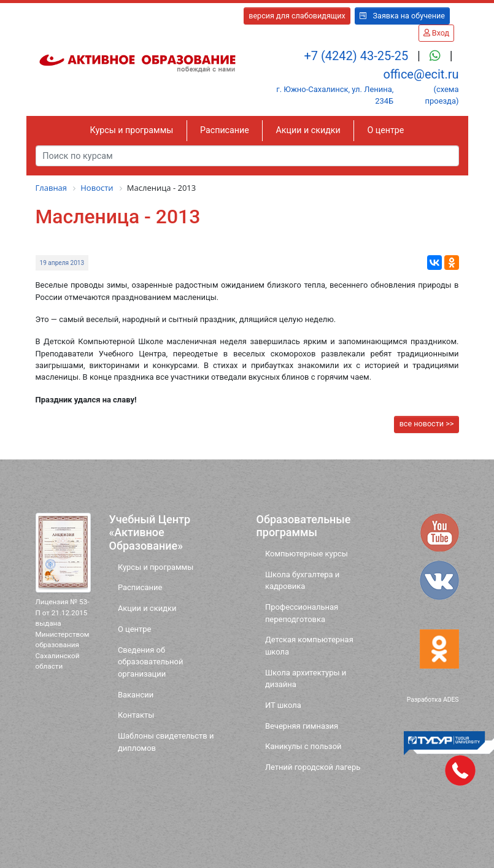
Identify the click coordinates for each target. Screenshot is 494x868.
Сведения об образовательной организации (151, 662)
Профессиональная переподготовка (302, 613)
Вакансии (136, 695)
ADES (451, 700)
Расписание (225, 130)
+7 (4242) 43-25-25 (357, 56)
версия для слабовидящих (297, 16)
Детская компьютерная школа (309, 645)
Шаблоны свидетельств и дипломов (166, 742)
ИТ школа (283, 705)
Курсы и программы (132, 130)
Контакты (136, 715)
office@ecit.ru (421, 74)
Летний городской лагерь (313, 767)
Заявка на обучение (402, 16)
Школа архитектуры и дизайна (306, 678)
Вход (436, 33)
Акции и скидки (308, 130)
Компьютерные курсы (307, 554)
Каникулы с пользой (303, 746)
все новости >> (427, 424)
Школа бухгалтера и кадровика (302, 580)
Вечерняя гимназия (302, 726)
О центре (385, 130)
